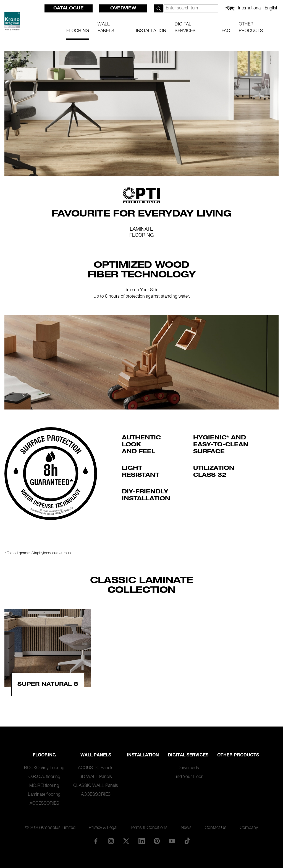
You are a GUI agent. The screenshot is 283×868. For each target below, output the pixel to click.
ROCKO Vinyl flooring (44, 768)
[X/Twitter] (126, 841)
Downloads (188, 768)
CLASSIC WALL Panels (96, 786)
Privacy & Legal (103, 828)
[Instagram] (111, 841)
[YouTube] (172, 841)
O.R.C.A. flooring (44, 777)
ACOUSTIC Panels (96, 768)
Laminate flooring (44, 795)
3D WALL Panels (96, 777)
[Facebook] (96, 841)
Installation (143, 756)
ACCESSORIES (44, 804)
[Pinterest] (157, 841)
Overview (123, 9)
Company (249, 828)
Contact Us (216, 828)
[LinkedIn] (141, 841)
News (186, 828)
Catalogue (69, 9)
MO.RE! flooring (44, 786)
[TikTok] (187, 841)
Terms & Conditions (149, 828)
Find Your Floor (188, 777)
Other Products (238, 756)
